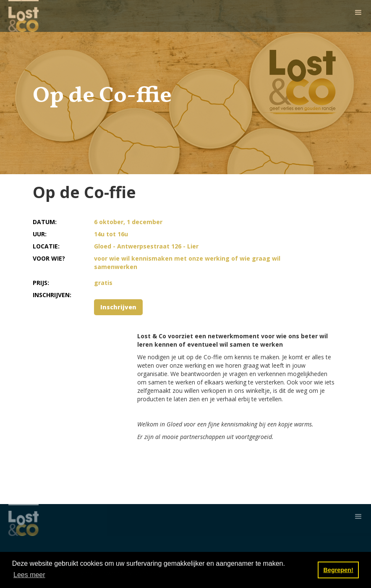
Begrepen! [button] (338, 570)
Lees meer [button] (29, 575)
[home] (24, 16)
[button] (358, 13)
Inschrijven (118, 307)
